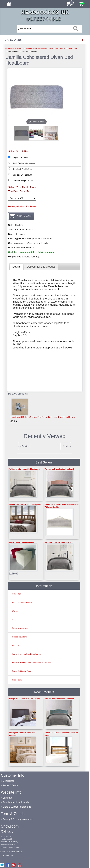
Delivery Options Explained (22, 206)
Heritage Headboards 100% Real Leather (24, 699)
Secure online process (20, 628)
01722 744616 (6, 837)
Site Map (7, 798)
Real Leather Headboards (16, 802)
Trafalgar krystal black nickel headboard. (24, 469)
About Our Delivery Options (22, 602)
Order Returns (17, 680)
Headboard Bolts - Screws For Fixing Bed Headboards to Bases (43, 417)
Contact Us (8, 781)
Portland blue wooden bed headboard (59, 699)
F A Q (14, 620)
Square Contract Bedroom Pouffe (21, 542)
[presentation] (16, 267)
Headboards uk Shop (13, 49)
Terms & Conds (11, 785)
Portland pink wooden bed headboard (59, 469)
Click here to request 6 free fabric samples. (31, 252)
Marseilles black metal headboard (58, 542)
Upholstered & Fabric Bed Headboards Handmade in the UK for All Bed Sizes (50, 49)
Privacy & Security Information (18, 819)
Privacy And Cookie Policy (22, 671)
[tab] (16, 267)
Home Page (16, 594)
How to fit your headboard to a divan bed (27, 654)
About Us (15, 645)
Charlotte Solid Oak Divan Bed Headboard (25, 504)
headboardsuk (8, 856)
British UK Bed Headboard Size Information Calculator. (32, 663)
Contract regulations (19, 637)
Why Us (15, 611)
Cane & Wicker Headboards (17, 807)
